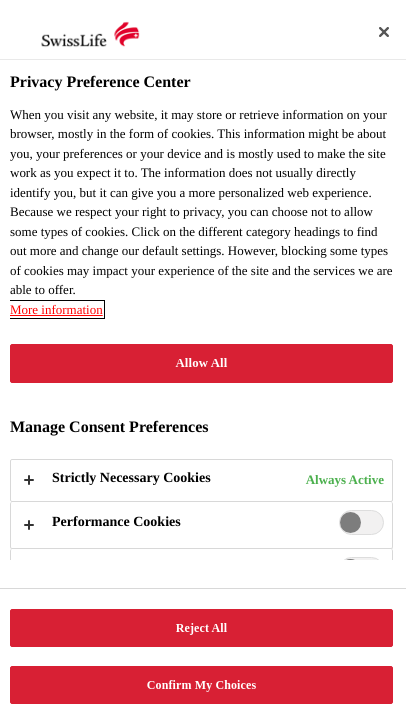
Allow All (202, 363)
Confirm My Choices (201, 685)
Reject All (202, 628)
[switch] (361, 522)
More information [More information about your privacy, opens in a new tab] (56, 309)
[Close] (384, 32)
